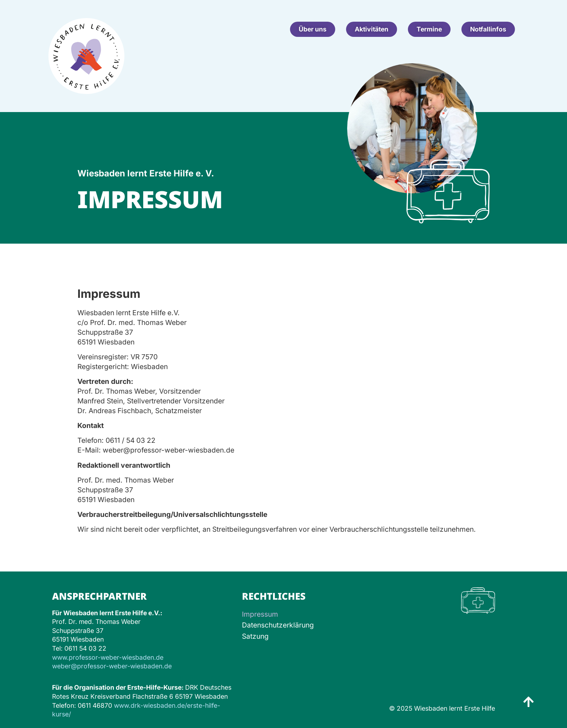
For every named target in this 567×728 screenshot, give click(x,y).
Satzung (255, 636)
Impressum (260, 614)
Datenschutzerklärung (278, 625)
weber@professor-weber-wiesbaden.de (112, 666)
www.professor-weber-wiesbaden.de (108, 657)
